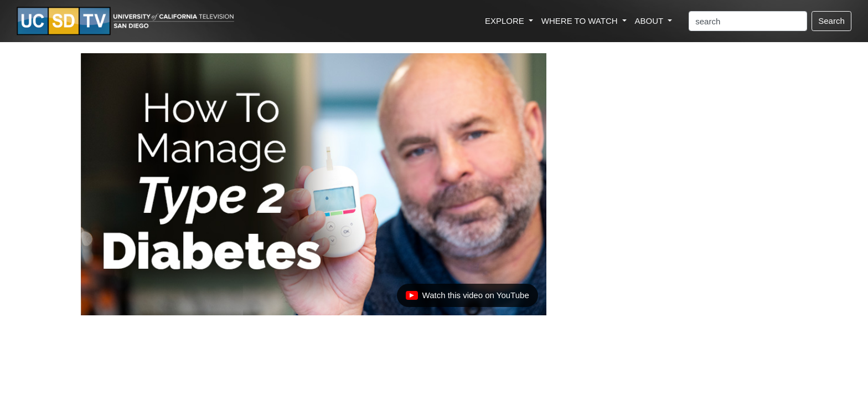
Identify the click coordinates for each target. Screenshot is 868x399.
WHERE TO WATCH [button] (581, 21)
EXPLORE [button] (506, 21)
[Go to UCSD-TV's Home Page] (127, 21)
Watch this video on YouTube (467, 298)
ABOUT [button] (650, 21)
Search (831, 21)
